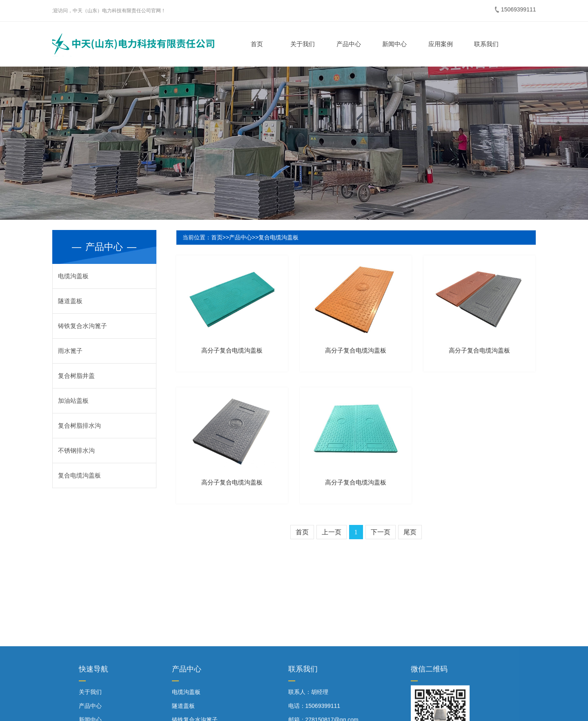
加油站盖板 (73, 401)
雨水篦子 (70, 351)
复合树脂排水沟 (79, 425)
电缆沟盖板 (73, 276)
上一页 (332, 532)
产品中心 (347, 44)
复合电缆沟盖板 (79, 475)
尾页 (410, 532)
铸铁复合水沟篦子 (82, 326)
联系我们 (485, 44)
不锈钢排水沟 (76, 450)
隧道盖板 (70, 301)
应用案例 (439, 44)
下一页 (381, 532)
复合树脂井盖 (76, 376)
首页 (256, 44)
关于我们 (301, 44)
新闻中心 (393, 44)
